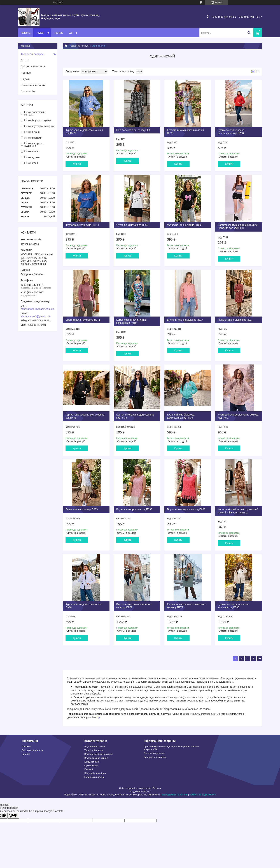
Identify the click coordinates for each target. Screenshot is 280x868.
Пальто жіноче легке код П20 (133, 130)
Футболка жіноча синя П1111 (82, 225)
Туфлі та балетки (94, 750)
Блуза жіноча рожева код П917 (185, 320)
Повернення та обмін (155, 757)
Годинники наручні (94, 777)
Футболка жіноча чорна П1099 (185, 225)
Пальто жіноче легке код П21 (235, 320)
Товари (40, 33)
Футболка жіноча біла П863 (132, 225)
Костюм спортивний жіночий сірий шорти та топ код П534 (238, 227)
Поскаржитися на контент (175, 795)
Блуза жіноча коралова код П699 (186, 509)
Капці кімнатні (92, 762)
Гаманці (89, 769)
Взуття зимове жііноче (96, 758)
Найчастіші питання (33, 85)
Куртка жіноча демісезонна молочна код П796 (234, 606)
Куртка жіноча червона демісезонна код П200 (231, 132)
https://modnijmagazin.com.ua (37, 309)
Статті (24, 60)
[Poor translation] (13, 816)
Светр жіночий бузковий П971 (83, 320)
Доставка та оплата (33, 66)
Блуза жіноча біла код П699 (82, 509)
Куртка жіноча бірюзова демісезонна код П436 (181, 416)
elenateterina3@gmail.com (36, 316)
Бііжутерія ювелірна (95, 773)
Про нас (58, 33)
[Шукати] (249, 33)
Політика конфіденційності (203, 795)
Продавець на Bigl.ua (140, 791)
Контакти (74, 33)
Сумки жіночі (91, 766)
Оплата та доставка (154, 753)
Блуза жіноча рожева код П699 (134, 509)
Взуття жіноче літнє (95, 746)
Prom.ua (157, 788)
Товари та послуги (79, 46)
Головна (26, 33)
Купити (77, 164)
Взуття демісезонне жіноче (99, 754)
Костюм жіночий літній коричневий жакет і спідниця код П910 (238, 511)
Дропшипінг (28, 91)
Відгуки (25, 79)
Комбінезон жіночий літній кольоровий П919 (131, 321)
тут (98, 717)
